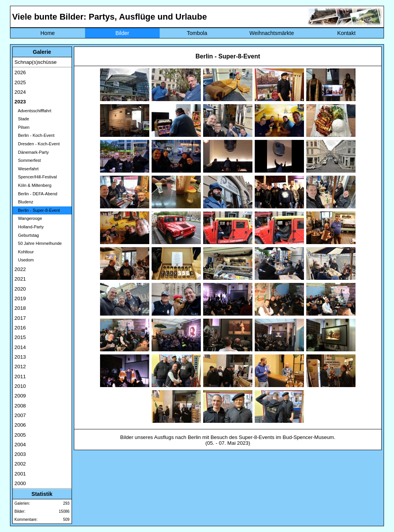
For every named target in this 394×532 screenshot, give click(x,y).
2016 (20, 328)
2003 (20, 454)
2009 (20, 396)
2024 (20, 92)
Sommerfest (28, 160)
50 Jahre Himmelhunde (38, 243)
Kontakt (346, 33)
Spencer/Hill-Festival (36, 177)
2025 (20, 82)
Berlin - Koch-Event (35, 135)
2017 (20, 318)
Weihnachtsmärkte (272, 33)
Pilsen (22, 127)
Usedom (24, 260)
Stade (22, 119)
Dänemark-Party (32, 152)
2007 (20, 415)
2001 (20, 474)
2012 (20, 367)
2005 (20, 435)
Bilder (122, 33)
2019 (20, 298)
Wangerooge (28, 218)
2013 (20, 357)
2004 (20, 445)
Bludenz (24, 202)
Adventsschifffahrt (33, 111)
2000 (20, 483)
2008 (20, 406)
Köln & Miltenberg (33, 185)
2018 (20, 308)
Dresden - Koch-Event (37, 144)
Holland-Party (29, 227)
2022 (20, 269)
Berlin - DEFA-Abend (36, 194)
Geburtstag (27, 235)
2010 (20, 386)
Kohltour (24, 252)
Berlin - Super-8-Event (37, 210)
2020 (20, 289)
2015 (20, 337)
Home (48, 33)
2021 (20, 279)
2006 (20, 425)
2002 (20, 464)
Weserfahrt (27, 169)
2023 (20, 102)
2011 (20, 377)
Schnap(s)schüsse (36, 62)
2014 (20, 347)
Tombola (197, 33)
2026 (20, 72)
